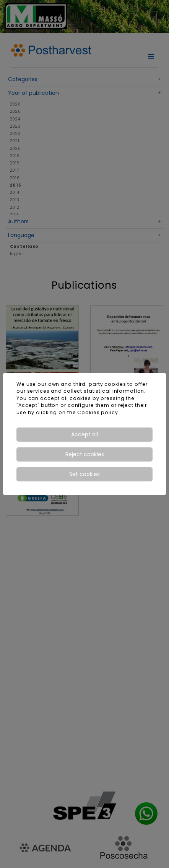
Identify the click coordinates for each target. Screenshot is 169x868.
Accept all (84, 434)
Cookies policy (97, 412)
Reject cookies (85, 454)
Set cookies (84, 474)
